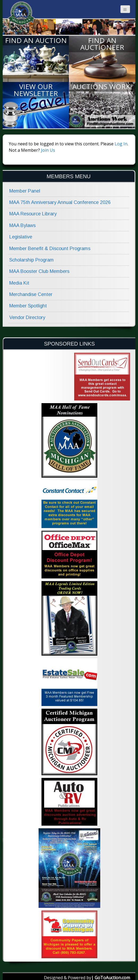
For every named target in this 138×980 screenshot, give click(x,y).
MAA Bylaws (22, 225)
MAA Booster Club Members (39, 271)
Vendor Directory (27, 317)
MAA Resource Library (33, 214)
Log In (121, 144)
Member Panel (25, 191)
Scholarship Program (32, 260)
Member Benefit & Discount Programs (50, 249)
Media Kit (19, 283)
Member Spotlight (28, 306)
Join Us (48, 150)
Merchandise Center (31, 294)
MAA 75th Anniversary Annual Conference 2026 (60, 202)
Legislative (21, 237)
